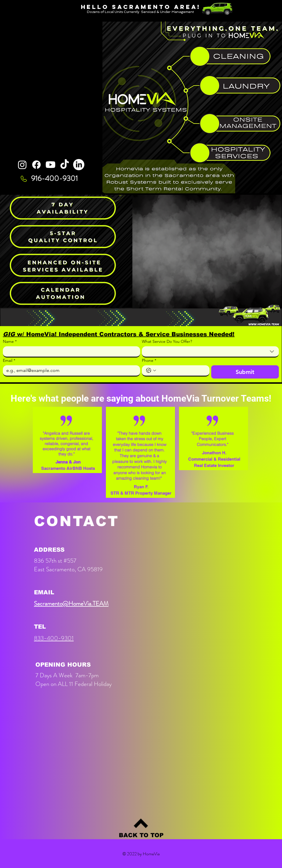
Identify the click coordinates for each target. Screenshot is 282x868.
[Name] (70, 351)
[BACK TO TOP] (141, 835)
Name (10, 342)
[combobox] (210, 352)
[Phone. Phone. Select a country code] (151, 370)
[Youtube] (51, 165)
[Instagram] (22, 165)
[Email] (70, 370)
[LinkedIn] (79, 165)
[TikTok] (65, 165)
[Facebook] (36, 165)
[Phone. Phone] (181, 370)
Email (9, 361)
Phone (149, 361)
